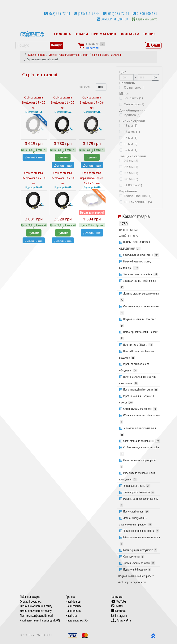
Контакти (117, 597)
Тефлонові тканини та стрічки (141, 531)
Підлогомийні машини (137, 569)
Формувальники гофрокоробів (138, 463)
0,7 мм (131, 173)
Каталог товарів (134, 220)
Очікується (134, 104)
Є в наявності (134, 87)
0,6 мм (131, 167)
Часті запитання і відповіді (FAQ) (40, 620)
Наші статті (72, 616)
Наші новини (73, 611)
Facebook (119, 611)
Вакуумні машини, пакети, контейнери (135, 265)
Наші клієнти (73, 606)
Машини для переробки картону (139, 502)
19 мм (131, 144)
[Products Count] (101, 87)
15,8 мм (132, 132)
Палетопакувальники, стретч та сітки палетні (138, 380)
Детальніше (34, 157)
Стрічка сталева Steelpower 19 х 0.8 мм (34, 178)
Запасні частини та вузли (139, 563)
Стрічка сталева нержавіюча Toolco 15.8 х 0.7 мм (92, 178)
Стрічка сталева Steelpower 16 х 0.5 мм (63, 102)
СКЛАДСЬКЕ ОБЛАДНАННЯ (141, 255)
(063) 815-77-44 (89, 14)
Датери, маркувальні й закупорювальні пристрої (136, 521)
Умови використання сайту (36, 606)
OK (155, 77)
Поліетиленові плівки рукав (141, 389)
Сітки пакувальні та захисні (140, 409)
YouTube (119, 601)
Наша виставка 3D (77, 620)
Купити (63, 157)
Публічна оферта (30, 597)
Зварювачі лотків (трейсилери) (138, 284)
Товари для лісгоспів (137, 486)
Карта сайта (121, 620)
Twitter (117, 606)
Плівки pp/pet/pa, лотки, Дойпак (139, 335)
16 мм (131, 138)
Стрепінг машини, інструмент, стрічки (137, 399)
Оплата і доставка (31, 601)
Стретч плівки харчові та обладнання (134, 367)
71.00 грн (133, 185)
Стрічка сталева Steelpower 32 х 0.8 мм (63, 178)
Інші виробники (138, 202)
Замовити (133, 98)
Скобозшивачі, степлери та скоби (139, 450)
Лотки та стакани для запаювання (139, 297)
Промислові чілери (136, 511)
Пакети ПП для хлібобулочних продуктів (137, 354)
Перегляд (92, 48)
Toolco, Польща (138, 196)
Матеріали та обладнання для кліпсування (137, 476)
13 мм (131, 126)
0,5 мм (131, 161)
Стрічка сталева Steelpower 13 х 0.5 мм (34, 102)
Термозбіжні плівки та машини (138, 431)
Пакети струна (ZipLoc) (138, 345)
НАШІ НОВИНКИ (128, 230)
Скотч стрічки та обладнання (142, 441)
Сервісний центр (147, 19)
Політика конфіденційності (36, 616)
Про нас (70, 597)
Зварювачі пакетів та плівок (140, 274)
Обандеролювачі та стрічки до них (140, 418)
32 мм (131, 150)
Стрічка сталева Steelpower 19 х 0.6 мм (92, 102)
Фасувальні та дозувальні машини (140, 309)
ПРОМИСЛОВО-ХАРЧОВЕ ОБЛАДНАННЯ (135, 245)
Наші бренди (73, 601)
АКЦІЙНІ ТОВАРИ (129, 236)
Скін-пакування (134, 556)
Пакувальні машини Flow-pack (138, 322)
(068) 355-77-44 (59, 14)
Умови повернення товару (36, 611)
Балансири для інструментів (140, 550)
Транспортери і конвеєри (139, 492)
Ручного (132, 115)
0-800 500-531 (147, 14)
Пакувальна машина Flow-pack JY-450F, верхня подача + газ (136, 579)
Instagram (119, 616)
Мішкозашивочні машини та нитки (140, 540)
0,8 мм (131, 179)
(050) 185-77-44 (118, 14)
